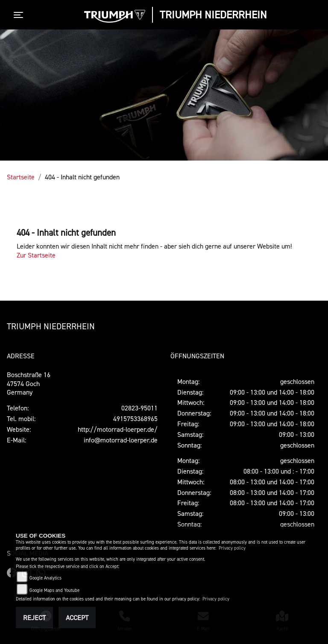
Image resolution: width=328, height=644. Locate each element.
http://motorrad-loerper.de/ (118, 429)
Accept (77, 618)
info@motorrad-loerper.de (121, 440)
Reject (34, 618)
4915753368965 (135, 419)
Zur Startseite (36, 255)
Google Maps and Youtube (54, 590)
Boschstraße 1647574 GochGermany (29, 383)
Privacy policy (232, 548)
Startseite (21, 177)
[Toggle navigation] (20, 15)
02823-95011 (139, 408)
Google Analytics (45, 578)
